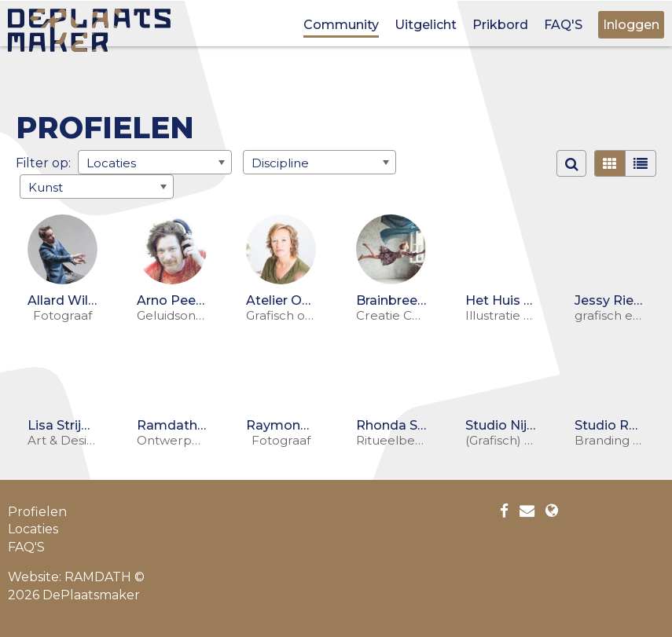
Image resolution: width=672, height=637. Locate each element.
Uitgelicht (426, 25)
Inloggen (631, 25)
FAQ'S (563, 25)
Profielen (37, 512)
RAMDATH (98, 577)
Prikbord (500, 25)
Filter (32, 163)
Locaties (33, 529)
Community (341, 25)
